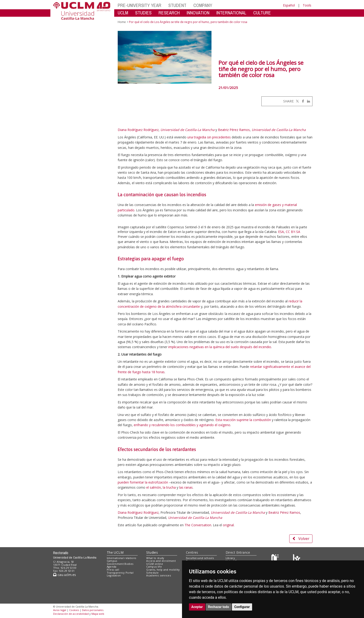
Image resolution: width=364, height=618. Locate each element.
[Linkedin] (307, 101)
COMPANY (203, 5)
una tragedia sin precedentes (209, 137)
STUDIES (143, 13)
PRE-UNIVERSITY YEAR (140, 5)
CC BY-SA (293, 232)
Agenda (112, 567)
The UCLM (115, 552)
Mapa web (98, 614)
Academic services (159, 575)
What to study (155, 558)
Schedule (152, 573)
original (228, 525)
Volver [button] (301, 539)
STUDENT (177, 5)
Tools (307, 5)
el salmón (154, 487)
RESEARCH (169, 13)
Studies (152, 552)
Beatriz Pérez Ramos (234, 130)
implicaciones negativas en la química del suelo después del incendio (220, 347)
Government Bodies (120, 564)
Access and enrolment (161, 561)
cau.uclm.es (65, 575)
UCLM (123, 13)
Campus (112, 561)
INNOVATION (198, 13)
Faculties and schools (200, 558)
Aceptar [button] (197, 607)
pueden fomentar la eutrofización (143, 482)
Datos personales (93, 610)
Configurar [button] (242, 607)
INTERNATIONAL (231, 13)
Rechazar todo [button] (219, 607)
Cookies (74, 610)
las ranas (186, 487)
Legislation (114, 575)
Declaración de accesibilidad (71, 614)
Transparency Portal (120, 573)
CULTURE (262, 13)
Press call (113, 570)
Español (289, 5)
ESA (281, 232)
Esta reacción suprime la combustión (243, 420)
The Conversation (198, 525)
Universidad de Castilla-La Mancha (187, 130)
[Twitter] (297, 101)
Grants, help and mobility (163, 570)
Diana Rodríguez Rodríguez (138, 130)
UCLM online (155, 564)
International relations (122, 558)
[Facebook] (302, 101)
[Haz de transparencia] (276, 559)
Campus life (154, 567)
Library (230, 558)
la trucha (169, 487)
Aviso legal (60, 610)
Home (122, 22)
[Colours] (297, 559)
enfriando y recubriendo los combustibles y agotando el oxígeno (182, 425)
